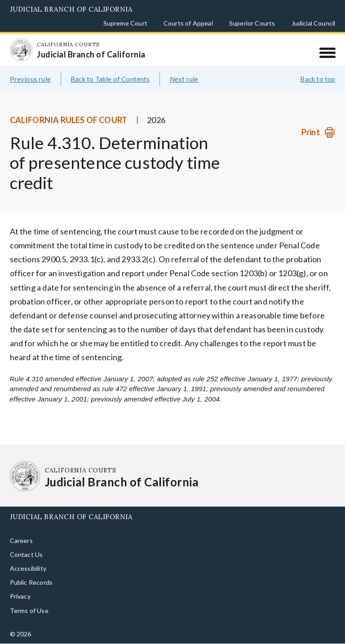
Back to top (318, 79)
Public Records (31, 582)
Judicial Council (314, 23)
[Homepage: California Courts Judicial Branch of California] (21, 50)
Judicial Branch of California (71, 9)
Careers (21, 540)
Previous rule (30, 79)
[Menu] (327, 53)
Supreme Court (125, 23)
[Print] (318, 132)
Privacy (20, 596)
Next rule (184, 79)
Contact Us (27, 554)
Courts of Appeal (188, 23)
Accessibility (28, 568)
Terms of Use (29, 611)
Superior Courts (252, 23)
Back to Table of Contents (110, 79)
